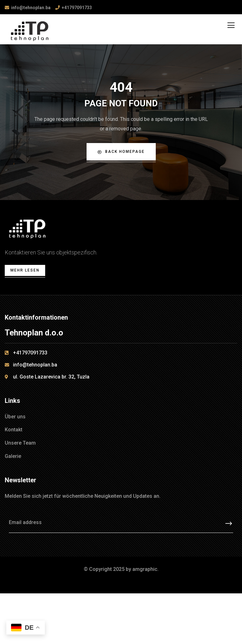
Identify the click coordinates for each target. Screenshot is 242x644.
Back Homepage (121, 152)
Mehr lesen (25, 270)
